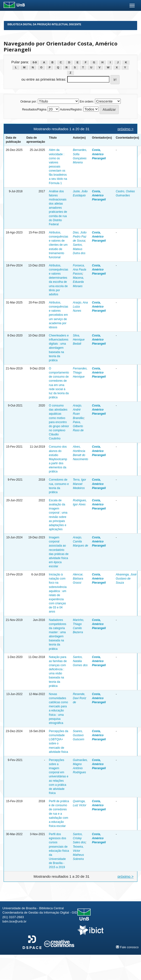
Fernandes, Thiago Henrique (80, 373)
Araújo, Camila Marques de (80, 542)
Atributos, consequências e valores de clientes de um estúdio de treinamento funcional (59, 245)
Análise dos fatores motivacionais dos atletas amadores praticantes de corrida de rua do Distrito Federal (58, 208)
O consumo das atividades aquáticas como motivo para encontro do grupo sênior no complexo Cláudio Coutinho (59, 422)
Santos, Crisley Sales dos (79, 838)
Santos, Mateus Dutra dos (79, 249)
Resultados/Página (34, 110)
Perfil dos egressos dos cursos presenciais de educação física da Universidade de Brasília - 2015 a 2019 (59, 851)
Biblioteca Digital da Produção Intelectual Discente (44, 24)
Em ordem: (87, 102)
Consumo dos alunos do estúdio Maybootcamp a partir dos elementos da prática (58, 459)
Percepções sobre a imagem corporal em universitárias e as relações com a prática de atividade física (59, 777)
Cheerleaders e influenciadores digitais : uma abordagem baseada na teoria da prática (59, 348)
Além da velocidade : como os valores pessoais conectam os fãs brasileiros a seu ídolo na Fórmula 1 (58, 166)
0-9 (35, 62)
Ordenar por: (28, 102)
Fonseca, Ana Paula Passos (79, 270)
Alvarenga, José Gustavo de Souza (126, 579)
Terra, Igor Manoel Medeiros (79, 484)
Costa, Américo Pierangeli (99, 154)
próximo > (126, 129)
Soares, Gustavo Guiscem (78, 735)
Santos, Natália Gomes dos (80, 661)
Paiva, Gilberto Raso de (78, 426)
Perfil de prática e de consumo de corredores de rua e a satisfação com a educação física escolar (59, 814)
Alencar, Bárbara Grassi (78, 579)
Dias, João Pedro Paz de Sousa (80, 237)
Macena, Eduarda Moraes (78, 282)
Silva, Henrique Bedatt (79, 340)
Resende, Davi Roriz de (79, 698)
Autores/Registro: (71, 110)
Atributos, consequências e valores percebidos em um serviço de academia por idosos (59, 315)
